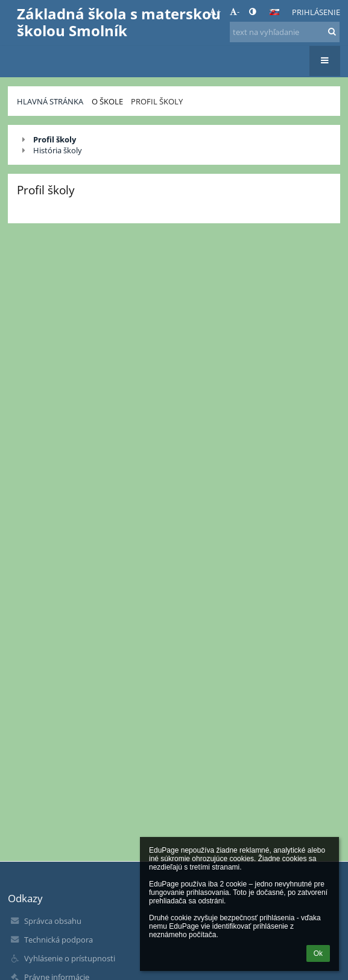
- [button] (235, 11)
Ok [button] (318, 953)
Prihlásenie (316, 12)
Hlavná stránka (50, 101)
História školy (58, 150)
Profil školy (157, 101)
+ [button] (215, 11)
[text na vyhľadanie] (284, 32)
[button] (274, 12)
